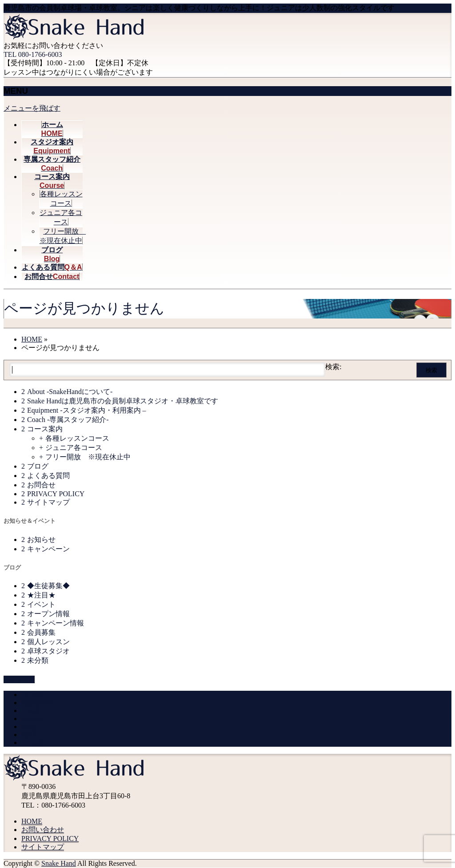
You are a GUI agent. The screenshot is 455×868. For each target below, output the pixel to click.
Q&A (29, 735)
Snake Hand (59, 863)
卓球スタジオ (48, 651)
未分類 (38, 660)
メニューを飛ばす (32, 108)
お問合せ (41, 485)
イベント (41, 604)
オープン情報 (48, 614)
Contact (32, 743)
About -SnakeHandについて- (70, 392)
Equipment (37, 703)
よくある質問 (48, 476)
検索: (333, 367)
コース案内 (45, 429)
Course (31, 719)
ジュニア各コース (74, 448)
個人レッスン (48, 642)
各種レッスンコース (77, 438)
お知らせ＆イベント (30, 521)
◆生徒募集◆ (48, 586)
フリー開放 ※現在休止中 (88, 457)
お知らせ (41, 540)
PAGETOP (19, 679)
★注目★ (41, 595)
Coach (30, 711)
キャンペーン (48, 549)
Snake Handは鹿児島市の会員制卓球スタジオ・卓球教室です (123, 401)
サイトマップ (48, 502)
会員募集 (41, 632)
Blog (28, 727)
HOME (32, 695)
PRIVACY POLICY (56, 494)
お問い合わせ (43, 830)
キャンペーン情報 (56, 623)
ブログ (38, 466)
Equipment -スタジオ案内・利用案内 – (87, 410)
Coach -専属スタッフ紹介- (68, 420)
